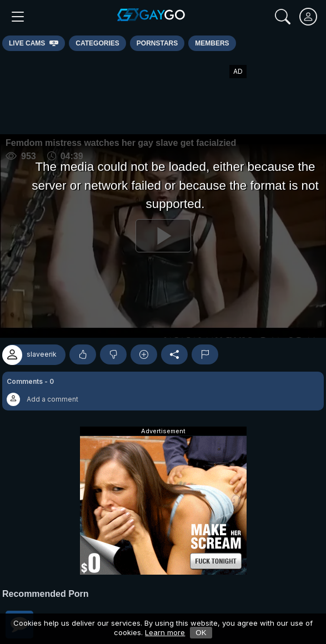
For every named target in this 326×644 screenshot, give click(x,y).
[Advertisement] (163, 93)
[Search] (283, 17)
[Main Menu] (18, 17)
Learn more (165, 632)
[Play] (163, 236)
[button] (163, 391)
